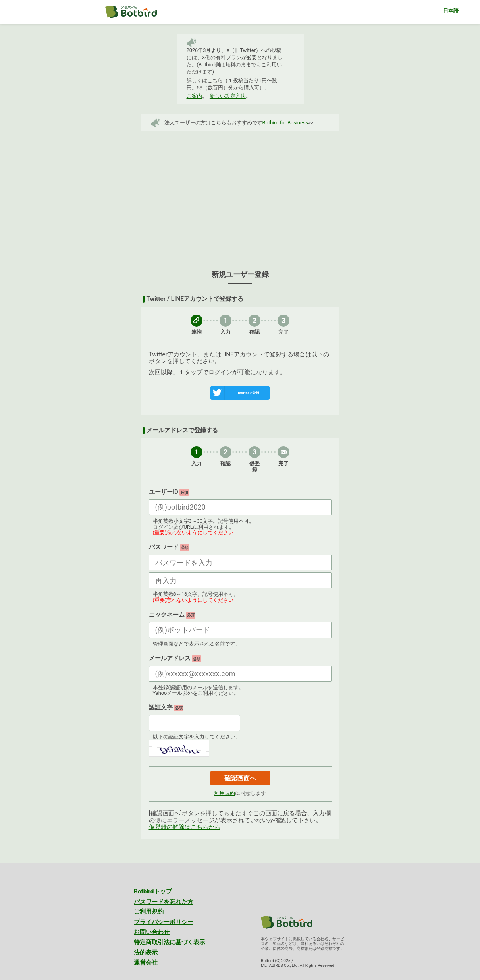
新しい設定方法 (228, 96)
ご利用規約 (149, 912)
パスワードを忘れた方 (164, 902)
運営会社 (146, 963)
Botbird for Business (285, 123)
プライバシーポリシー (164, 922)
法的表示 (146, 953)
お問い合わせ (152, 932)
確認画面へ (240, 778)
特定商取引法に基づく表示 (170, 942)
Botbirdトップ (153, 891)
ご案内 (194, 96)
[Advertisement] (240, 197)
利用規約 (225, 793)
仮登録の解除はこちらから (185, 827)
